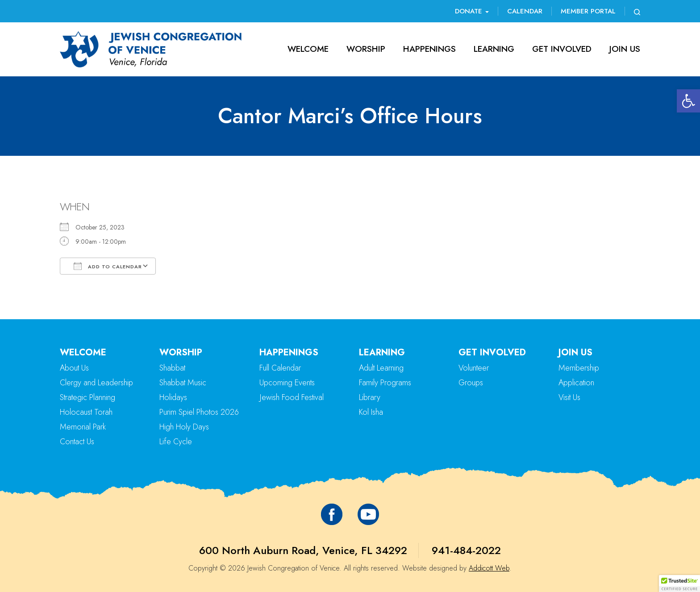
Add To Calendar (108, 266)
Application (576, 383)
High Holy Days (184, 427)
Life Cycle (176, 442)
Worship (366, 49)
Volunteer (474, 368)
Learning (494, 49)
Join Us (625, 49)
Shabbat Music (183, 383)
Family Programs (385, 383)
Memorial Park (83, 427)
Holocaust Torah (86, 412)
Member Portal (588, 11)
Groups (471, 383)
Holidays (173, 397)
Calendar (525, 11)
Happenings (429, 49)
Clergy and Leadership (96, 383)
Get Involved (562, 49)
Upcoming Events (287, 383)
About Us (74, 368)
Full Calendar (280, 368)
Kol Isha (371, 412)
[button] (688, 101)
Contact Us (77, 442)
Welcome (308, 49)
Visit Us (569, 397)
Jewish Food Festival (292, 397)
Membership (579, 368)
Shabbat (172, 368)
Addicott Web (489, 568)
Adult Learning (381, 368)
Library (370, 397)
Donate (472, 11)
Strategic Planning (87, 397)
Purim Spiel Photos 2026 (199, 412)
